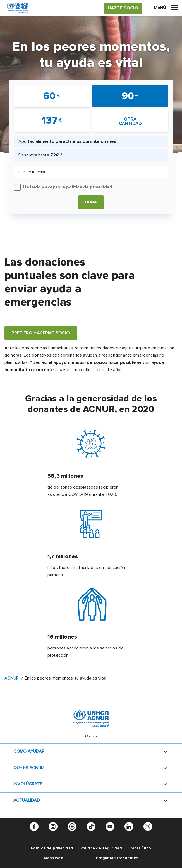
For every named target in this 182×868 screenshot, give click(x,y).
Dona (91, 202)
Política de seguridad (101, 848)
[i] (63, 154)
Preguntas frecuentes (117, 858)
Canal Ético (140, 848)
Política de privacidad (52, 848)
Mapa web (53, 858)
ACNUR (12, 678)
